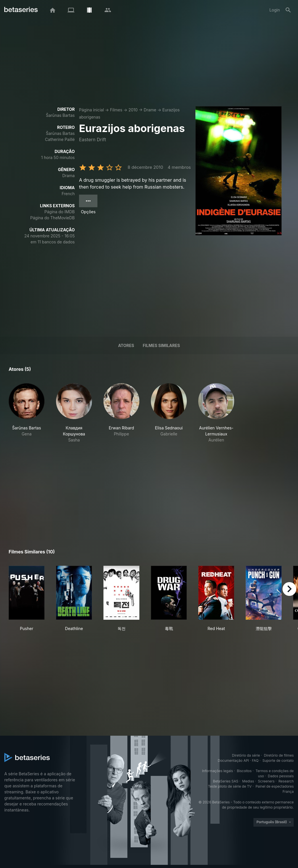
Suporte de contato (278, 761)
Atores (126, 345)
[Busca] (288, 10)
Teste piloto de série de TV (230, 786)
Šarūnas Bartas (60, 115)
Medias (248, 781)
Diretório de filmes (279, 755)
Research (286, 781)
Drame (150, 110)
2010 (133, 110)
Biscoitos (244, 771)
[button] (27, 413)
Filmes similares (161, 345)
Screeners (266, 781)
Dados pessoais (281, 776)
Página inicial (92, 110)
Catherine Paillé (60, 139)
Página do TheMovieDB (52, 218)
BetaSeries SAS (226, 781)
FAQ (255, 761)
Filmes (116, 110)
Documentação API (233, 761)
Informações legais (218, 771)
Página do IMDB (60, 212)
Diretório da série (246, 755)
